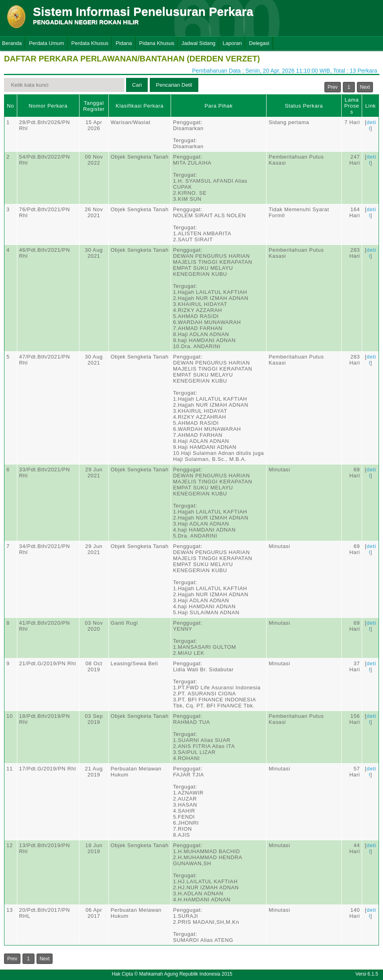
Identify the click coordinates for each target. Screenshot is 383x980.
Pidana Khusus (157, 43)
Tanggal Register (94, 106)
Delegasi (259, 43)
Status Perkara (304, 106)
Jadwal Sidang (199, 43)
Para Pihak (219, 106)
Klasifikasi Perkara (140, 106)
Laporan (232, 43)
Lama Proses (351, 106)
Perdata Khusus (90, 43)
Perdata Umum (46, 43)
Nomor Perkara (48, 106)
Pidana (124, 43)
